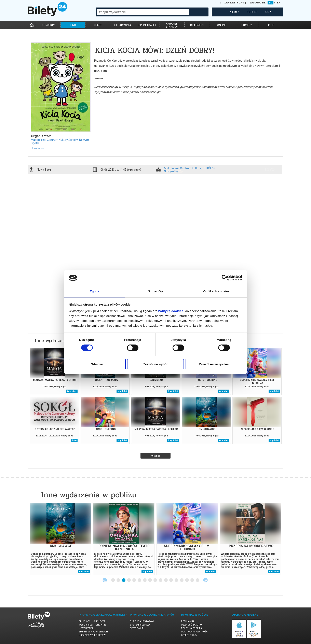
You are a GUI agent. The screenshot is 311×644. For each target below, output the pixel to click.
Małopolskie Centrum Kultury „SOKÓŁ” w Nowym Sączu (190, 170)
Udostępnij (38, 148)
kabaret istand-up (172, 25)
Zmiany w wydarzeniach (93, 632)
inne (271, 25)
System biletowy (140, 625)
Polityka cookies (191, 628)
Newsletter (86, 628)
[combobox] (143, 12)
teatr (98, 25)
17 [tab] (198, 580)
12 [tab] (171, 580)
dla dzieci (197, 25)
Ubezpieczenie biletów (92, 635)
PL (271, 3)
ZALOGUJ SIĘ (258, 3)
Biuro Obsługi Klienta (92, 621)
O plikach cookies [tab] (216, 291)
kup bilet (72, 391)
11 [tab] (166, 580)
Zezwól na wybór (155, 364)
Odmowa (97, 364)
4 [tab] (129, 580)
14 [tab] (182, 580)
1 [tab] (113, 580)
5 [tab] (134, 580)
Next (205, 580)
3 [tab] (124, 580)
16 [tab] (192, 580)
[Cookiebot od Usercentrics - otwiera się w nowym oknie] (225, 278)
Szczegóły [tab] (155, 291)
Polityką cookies (171, 311)
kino (73, 25)
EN (279, 3)
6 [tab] (140, 580)
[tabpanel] (60, 539)
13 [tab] (177, 580)
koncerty (48, 25)
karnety (246, 25)
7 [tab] (145, 580)
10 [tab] (161, 580)
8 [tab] (150, 580)
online (222, 25)
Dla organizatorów (142, 621)
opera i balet (147, 25)
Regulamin (187, 621)
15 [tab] (187, 580)
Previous (105, 580)
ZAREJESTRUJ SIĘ (235, 3)
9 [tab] (155, 580)
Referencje (137, 628)
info (270, 169)
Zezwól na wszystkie (214, 364)
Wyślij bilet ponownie (92, 625)
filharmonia (123, 25)
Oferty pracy (189, 635)
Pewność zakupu (191, 625)
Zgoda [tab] (95, 291)
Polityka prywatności (195, 632)
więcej (156, 456)
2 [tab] (119, 580)
